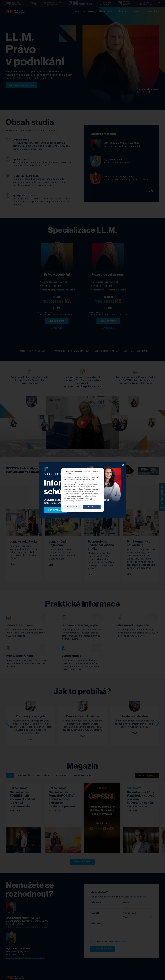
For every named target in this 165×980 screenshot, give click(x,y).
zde (91, 498)
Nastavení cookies (73, 507)
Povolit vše (92, 507)
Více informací (56, 510)
